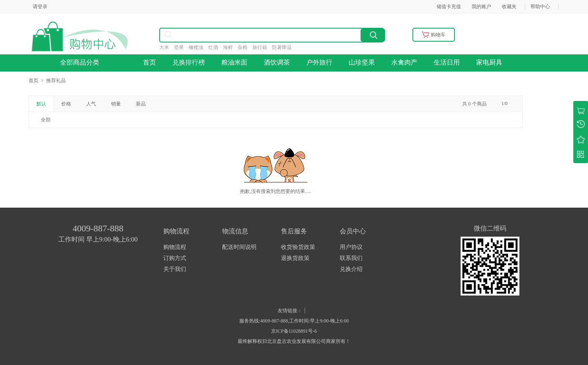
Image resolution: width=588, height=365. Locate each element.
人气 (91, 104)
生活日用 (447, 62)
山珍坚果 (362, 62)
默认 (41, 104)
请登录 (40, 7)
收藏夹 (509, 7)
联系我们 (351, 258)
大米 (167, 47)
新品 (141, 104)
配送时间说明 (239, 247)
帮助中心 (540, 7)
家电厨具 (489, 62)
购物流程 (175, 247)
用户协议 (351, 247)
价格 (66, 104)
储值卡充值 (449, 7)
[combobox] (237, 35)
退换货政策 (295, 258)
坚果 (181, 47)
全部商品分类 (82, 62)
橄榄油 (198, 47)
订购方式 (175, 258)
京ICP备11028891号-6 (294, 331)
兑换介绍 (351, 269)
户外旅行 (319, 62)
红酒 (216, 47)
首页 (149, 62)
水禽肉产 (404, 62)
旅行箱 (262, 47)
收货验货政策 (298, 247)
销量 (116, 104)
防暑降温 (284, 47)
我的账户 (481, 7)
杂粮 (245, 47)
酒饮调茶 (277, 62)
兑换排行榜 (189, 62)
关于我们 (175, 269)
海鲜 (230, 47)
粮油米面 (234, 62)
